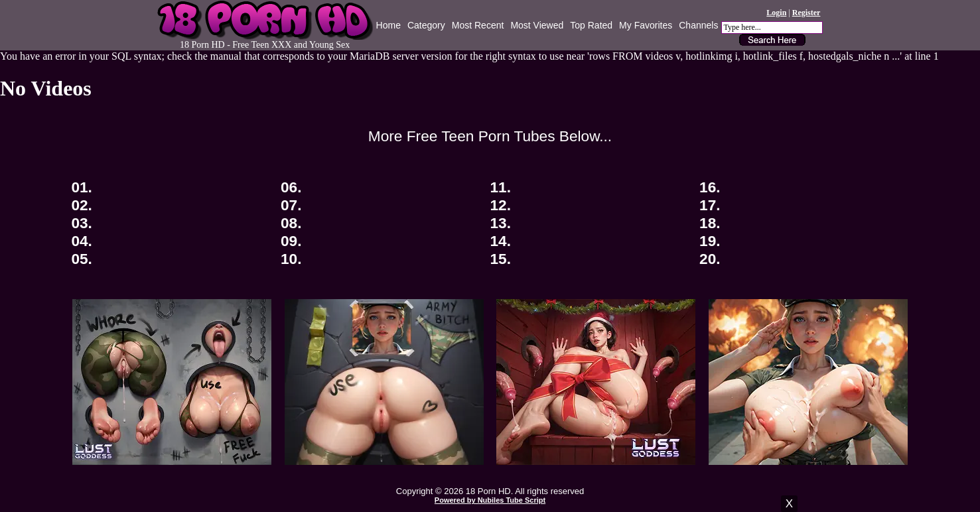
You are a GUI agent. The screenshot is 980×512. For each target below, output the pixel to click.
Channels (698, 25)
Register (806, 13)
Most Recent (478, 25)
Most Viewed (537, 25)
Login (776, 13)
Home (388, 25)
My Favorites (646, 25)
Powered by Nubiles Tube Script (490, 500)
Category (426, 25)
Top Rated (591, 25)
